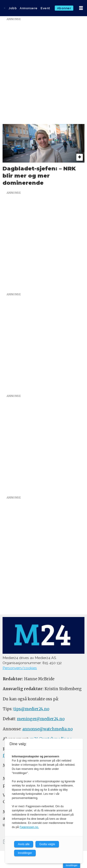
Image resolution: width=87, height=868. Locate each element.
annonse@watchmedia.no (47, 729)
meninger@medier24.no (41, 719)
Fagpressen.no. (29, 827)
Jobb (13, 8)
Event (45, 8)
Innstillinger (72, 865)
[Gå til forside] (5, 8)
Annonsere (29, 8)
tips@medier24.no (31, 709)
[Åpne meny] (81, 8)
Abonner (64, 8)
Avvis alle (24, 844)
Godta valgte (47, 844)
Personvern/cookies (20, 668)
